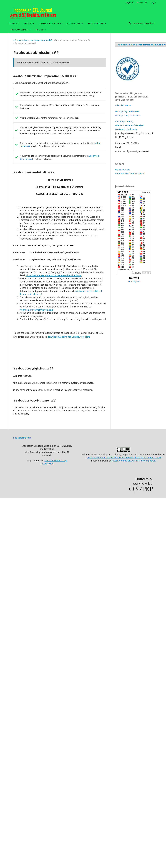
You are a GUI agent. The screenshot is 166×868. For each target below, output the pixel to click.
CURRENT (14, 23)
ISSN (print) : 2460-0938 (127, 111)
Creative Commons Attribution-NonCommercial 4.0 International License (124, 458)
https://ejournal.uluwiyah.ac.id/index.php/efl (134, 461)
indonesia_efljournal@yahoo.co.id (36, 310)
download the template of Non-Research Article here (54, 275)
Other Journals (123, 170)
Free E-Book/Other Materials (130, 173)
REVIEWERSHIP (96, 23)
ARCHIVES (29, 23)
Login (153, 2)
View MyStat (134, 281)
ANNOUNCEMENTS (21, 30)
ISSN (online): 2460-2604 (128, 115)
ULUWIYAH (142, 2)
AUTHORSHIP (74, 23)
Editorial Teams (123, 105)
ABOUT (40, 30)
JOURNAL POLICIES (49, 23)
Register (130, 2)
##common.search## (143, 23)
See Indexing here (22, 438)
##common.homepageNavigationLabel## (33, 40)
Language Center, (124, 121)
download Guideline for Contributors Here (69, 337)
